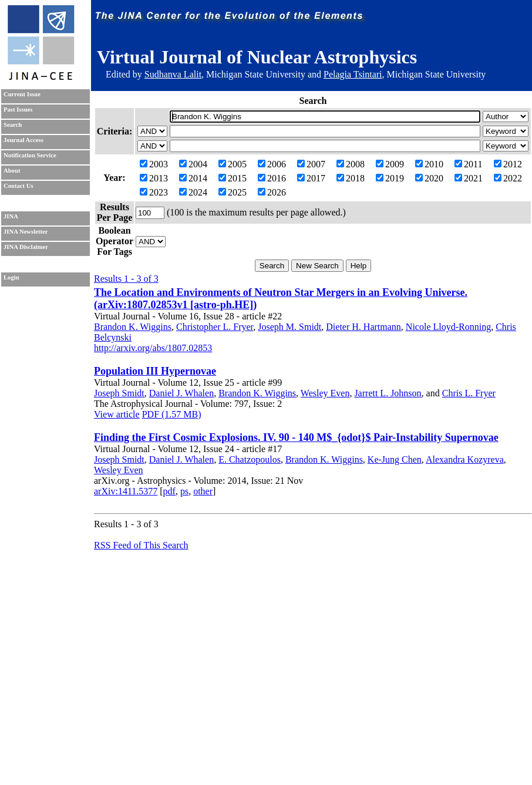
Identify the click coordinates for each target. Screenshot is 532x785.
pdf (169, 491)
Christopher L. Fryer (215, 327)
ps (184, 491)
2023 (154, 192)
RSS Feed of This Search (141, 545)
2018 (351, 178)
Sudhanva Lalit (173, 74)
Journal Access (23, 140)
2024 (193, 192)
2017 (311, 178)
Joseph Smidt (119, 393)
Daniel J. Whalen (181, 393)
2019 (390, 178)
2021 (469, 178)
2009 (390, 164)
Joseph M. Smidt (289, 327)
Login (11, 277)
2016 (272, 178)
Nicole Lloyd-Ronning (448, 327)
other (203, 491)
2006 (272, 164)
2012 (508, 164)
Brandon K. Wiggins (133, 327)
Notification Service (30, 155)
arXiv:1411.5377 (126, 491)
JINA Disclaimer (26, 247)
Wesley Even (325, 393)
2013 (154, 178)
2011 (468, 164)
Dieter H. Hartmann (363, 327)
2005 (233, 164)
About (12, 171)
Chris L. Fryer (469, 393)
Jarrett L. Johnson (388, 393)
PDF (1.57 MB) (172, 414)
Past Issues (18, 110)
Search (13, 125)
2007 (311, 164)
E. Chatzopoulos (250, 459)
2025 (233, 192)
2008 (351, 164)
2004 (193, 164)
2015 (233, 178)
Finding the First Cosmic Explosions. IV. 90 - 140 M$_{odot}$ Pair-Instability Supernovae (296, 437)
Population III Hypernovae (155, 371)
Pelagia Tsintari (353, 74)
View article (117, 414)
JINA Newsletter (26, 232)
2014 (193, 178)
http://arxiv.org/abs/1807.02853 (153, 348)
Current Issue (22, 94)
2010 (429, 164)
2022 (508, 178)
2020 (429, 178)
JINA (11, 216)
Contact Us (18, 186)
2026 (272, 192)
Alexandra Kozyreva (465, 459)
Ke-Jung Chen (395, 459)
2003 (154, 164)
